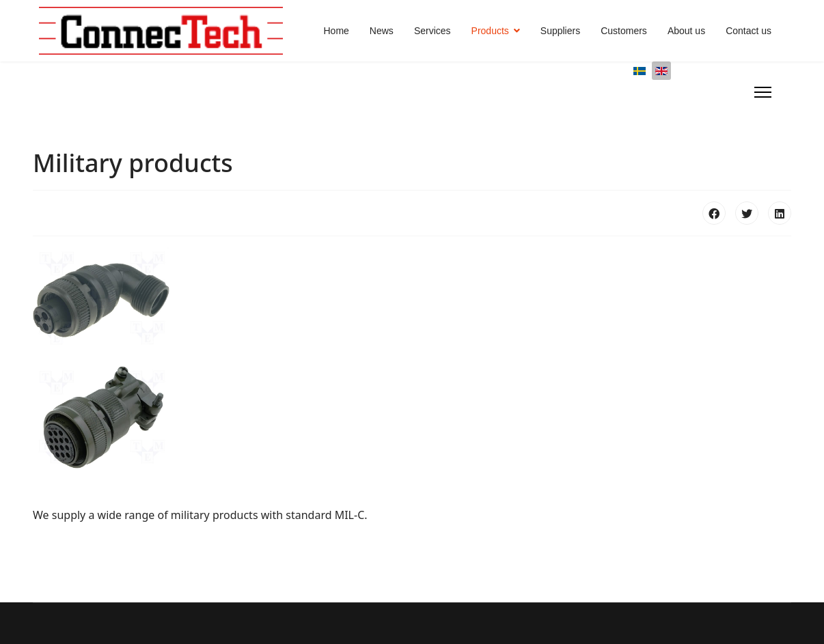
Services (432, 31)
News (382, 31)
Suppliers (560, 31)
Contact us (749, 31)
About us (686, 31)
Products (490, 31)
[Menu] (763, 92)
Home (337, 31)
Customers (624, 31)
